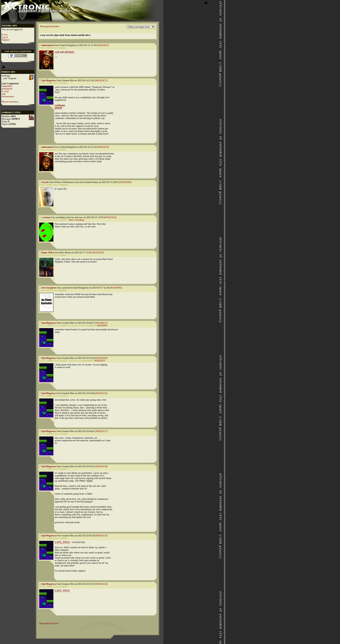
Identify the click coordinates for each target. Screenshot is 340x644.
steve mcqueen (49, 288)
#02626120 (101, 584)
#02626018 (101, 358)
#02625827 (103, 45)
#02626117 (101, 431)
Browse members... (11, 102)
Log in (5, 37)
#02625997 (98, 252)
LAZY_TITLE (62, 542)
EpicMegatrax (49, 80)
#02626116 (101, 393)
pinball (58, 108)
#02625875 (103, 147)
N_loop (5, 91)
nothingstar (7, 89)
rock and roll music (65, 52)
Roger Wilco (48, 252)
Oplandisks (7, 86)
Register (6, 40)
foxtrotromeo (8, 96)
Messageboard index (50, 26)
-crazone (46, 217)
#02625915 (110, 217)
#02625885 (125, 182)
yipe (4, 94)
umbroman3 (48, 45)
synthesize (60, 105)
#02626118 (101, 466)
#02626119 (101, 536)
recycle (45, 182)
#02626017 (101, 323)
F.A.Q (4, 35)
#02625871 (101, 80)
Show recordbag (76, 220)
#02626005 (116, 288)
